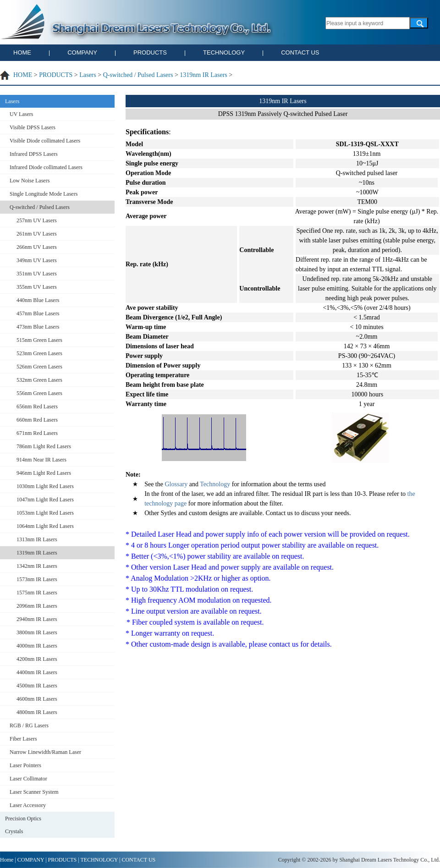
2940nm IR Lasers (37, 619)
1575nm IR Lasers (37, 593)
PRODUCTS (150, 52)
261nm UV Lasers (37, 234)
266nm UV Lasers (37, 247)
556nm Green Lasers (39, 393)
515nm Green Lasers (39, 340)
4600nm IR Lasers (37, 699)
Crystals (14, 831)
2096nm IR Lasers (37, 606)
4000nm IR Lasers (37, 646)
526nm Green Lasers (39, 367)
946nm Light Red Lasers (44, 473)
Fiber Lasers (23, 739)
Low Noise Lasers (30, 181)
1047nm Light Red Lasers (45, 500)
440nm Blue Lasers (38, 300)
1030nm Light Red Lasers (45, 486)
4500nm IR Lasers (37, 686)
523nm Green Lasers (39, 353)
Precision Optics (23, 819)
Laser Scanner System (34, 792)
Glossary (175, 484)
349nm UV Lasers (37, 260)
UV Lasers (21, 114)
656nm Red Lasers (37, 407)
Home (7, 860)
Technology (215, 484)
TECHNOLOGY (224, 52)
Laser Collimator (28, 779)
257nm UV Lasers (37, 220)
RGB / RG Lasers (29, 725)
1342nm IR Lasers (37, 566)
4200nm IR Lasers (37, 659)
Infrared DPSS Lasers (34, 154)
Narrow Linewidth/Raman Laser (45, 752)
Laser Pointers (25, 765)
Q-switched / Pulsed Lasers (138, 75)
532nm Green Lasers (39, 380)
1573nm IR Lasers (37, 579)
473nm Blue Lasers (38, 327)
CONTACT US (300, 52)
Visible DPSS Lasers (33, 127)
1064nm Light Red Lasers (45, 526)
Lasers (88, 75)
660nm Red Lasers (37, 420)
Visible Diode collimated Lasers (45, 141)
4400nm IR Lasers (37, 672)
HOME (22, 52)
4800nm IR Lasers (37, 712)
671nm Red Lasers (37, 433)
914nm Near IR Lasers (41, 460)
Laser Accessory (28, 805)
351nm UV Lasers (37, 274)
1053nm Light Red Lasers (45, 513)
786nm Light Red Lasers (44, 446)
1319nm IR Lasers (203, 75)
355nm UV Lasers (37, 287)
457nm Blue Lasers (38, 313)
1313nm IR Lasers (37, 539)
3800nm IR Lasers (37, 632)
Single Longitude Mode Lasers (44, 194)
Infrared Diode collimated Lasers (46, 167)
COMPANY (82, 52)
